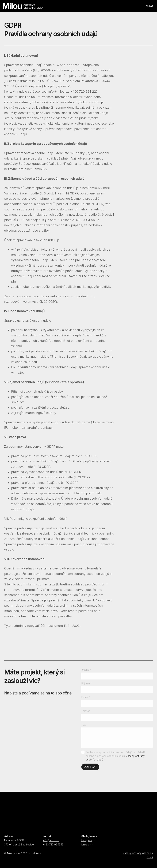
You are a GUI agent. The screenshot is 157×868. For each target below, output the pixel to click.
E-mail (86, 699)
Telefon (86, 713)
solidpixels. (36, 855)
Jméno (86, 672)
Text (84, 726)
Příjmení (87, 685)
